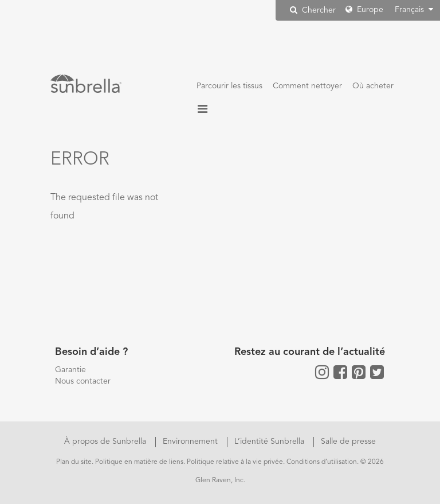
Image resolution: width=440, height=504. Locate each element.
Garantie (70, 370)
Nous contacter (83, 381)
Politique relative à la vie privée (235, 462)
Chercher (313, 10)
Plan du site (74, 462)
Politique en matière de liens (139, 462)
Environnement (191, 442)
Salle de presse (348, 442)
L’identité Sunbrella (270, 442)
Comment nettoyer (307, 86)
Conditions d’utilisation (322, 462)
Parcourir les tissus (229, 86)
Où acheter (373, 86)
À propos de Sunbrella (106, 442)
